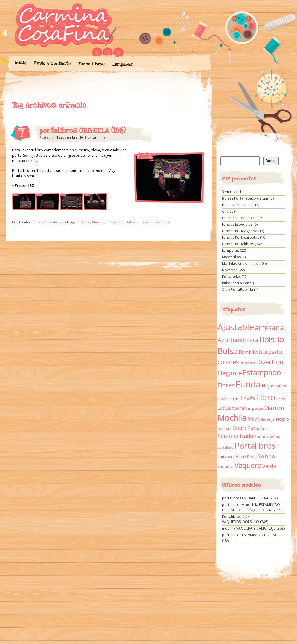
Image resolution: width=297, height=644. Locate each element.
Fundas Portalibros (46, 222)
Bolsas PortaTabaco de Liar (245, 198)
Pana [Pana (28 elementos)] (253, 428)
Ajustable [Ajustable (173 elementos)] (236, 327)
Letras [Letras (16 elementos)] (233, 398)
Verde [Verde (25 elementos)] (269, 466)
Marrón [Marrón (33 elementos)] (274, 408)
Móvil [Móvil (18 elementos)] (253, 419)
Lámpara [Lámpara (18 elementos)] (235, 408)
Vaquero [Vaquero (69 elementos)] (248, 465)
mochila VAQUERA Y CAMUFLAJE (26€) (253, 528)
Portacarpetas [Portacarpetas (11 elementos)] (267, 436)
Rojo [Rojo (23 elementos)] (241, 456)
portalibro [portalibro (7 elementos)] (225, 448)
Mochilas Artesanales (240, 263)
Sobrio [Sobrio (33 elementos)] (266, 456)
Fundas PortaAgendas (240, 231)
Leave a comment (156, 222)
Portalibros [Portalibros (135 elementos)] (255, 446)
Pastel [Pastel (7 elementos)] (265, 429)
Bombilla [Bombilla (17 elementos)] (248, 352)
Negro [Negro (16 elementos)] (282, 419)
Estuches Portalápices (240, 218)
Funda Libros (91, 64)
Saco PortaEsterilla (238, 290)
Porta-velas (231, 277)
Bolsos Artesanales (238, 205)
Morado (98, 222)
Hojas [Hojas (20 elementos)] (268, 386)
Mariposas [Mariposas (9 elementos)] (254, 408)
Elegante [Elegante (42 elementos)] (230, 373)
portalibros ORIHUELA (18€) (82, 131)
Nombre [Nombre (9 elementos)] (225, 428)
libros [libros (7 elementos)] (281, 399)
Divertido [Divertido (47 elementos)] (270, 362)
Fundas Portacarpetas (240, 237)
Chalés (228, 211)
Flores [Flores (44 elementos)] (226, 385)
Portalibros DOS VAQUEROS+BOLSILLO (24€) (245, 519)
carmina (99, 137)
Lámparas (122, 65)
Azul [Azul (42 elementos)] (224, 340)
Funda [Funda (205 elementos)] (248, 384)
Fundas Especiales (237, 224)
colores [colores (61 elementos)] (228, 362)
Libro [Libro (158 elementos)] (266, 397)
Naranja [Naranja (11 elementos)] (267, 419)
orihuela (113, 222)
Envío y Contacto (52, 63)
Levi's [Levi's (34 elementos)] (248, 398)
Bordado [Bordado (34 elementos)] (270, 352)
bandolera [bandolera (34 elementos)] (244, 340)
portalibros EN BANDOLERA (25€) (250, 498)
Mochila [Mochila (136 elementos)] (232, 418)
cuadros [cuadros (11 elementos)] (248, 363)
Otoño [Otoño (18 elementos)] (239, 428)
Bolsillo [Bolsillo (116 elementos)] (272, 339)
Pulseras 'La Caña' (237, 283)
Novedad (230, 270)
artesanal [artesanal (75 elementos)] (270, 328)
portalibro (129, 222)
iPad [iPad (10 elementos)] (221, 399)
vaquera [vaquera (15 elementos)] (225, 466)
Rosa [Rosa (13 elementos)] (252, 457)
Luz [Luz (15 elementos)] (221, 408)
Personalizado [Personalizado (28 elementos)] (235, 436)
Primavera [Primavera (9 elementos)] (226, 457)
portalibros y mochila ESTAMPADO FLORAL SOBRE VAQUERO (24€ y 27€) (253, 507)
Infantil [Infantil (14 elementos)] (282, 386)
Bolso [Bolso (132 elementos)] (228, 351)
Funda (85, 222)
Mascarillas (231, 257)
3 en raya (230, 192)
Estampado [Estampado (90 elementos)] (262, 373)
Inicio (20, 63)
